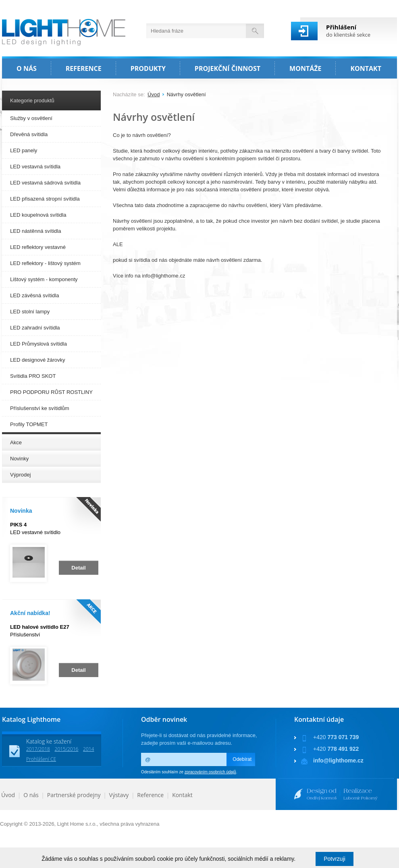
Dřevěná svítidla (29, 134)
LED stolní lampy (30, 312)
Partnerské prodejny (74, 795)
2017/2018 (38, 749)
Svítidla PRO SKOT (33, 376)
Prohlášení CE (41, 759)
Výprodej (20, 475)
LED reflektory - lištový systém (45, 263)
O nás (31, 795)
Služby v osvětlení (31, 118)
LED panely (24, 150)
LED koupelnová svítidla (38, 215)
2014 (88, 749)
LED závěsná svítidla (34, 295)
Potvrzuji (335, 859)
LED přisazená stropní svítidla (45, 199)
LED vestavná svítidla (35, 167)
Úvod (154, 94)
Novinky (19, 459)
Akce (16, 442)
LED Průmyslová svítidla (38, 344)
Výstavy (119, 795)
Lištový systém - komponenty (44, 279)
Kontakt (182, 795)
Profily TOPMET (29, 424)
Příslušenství (40, 631)
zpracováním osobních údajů (210, 772)
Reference (150, 795)
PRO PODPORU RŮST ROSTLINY (51, 392)
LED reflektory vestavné (38, 247)
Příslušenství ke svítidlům (40, 408)
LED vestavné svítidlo (35, 528)
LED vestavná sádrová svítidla (45, 183)
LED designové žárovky (38, 360)
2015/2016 (67, 749)
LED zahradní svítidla (35, 328)
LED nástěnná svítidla (35, 231)
